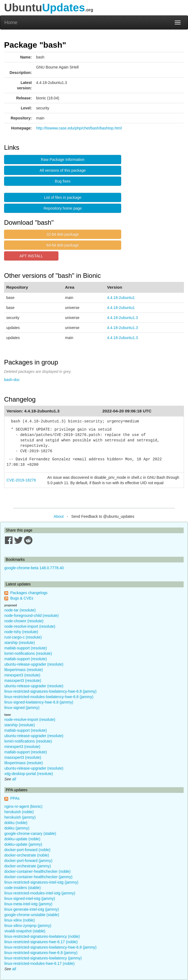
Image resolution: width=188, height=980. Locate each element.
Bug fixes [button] (63, 181)
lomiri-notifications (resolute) (28, 653)
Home (11, 22)
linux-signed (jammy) (22, 708)
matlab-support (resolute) (26, 648)
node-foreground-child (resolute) (32, 616)
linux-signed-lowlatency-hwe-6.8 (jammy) (39, 702)
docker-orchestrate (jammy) (28, 866)
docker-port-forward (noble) (27, 850)
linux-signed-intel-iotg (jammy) (30, 898)
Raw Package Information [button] (63, 159)
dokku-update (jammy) (23, 844)
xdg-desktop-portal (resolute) (29, 774)
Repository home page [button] (63, 208)
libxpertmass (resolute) (24, 670)
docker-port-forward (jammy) (28, 861)
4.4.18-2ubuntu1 (121, 298)
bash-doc (12, 380)
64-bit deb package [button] (63, 245)
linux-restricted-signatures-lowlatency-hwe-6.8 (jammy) (50, 691)
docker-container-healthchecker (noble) (37, 871)
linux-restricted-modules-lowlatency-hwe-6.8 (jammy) (49, 697)
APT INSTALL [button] (31, 256)
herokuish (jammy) (20, 817)
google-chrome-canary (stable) (30, 834)
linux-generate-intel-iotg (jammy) (32, 909)
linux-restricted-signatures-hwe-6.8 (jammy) (41, 953)
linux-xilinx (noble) (20, 920)
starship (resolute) (20, 643)
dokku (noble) (16, 823)
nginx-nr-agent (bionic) (23, 806)
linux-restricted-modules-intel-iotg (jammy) (40, 893)
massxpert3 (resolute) (23, 681)
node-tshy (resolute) (21, 632)
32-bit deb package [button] (63, 234)
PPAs (15, 798)
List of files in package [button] (63, 197)
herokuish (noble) (19, 812)
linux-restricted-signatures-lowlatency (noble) (42, 936)
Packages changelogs (29, 593)
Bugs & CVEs (22, 598)
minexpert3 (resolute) (22, 675)
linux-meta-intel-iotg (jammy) (28, 904)
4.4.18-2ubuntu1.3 (123, 318)
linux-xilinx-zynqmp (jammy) (28, 926)
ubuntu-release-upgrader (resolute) (34, 664)
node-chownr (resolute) (24, 621)
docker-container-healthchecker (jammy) (38, 877)
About (59, 516)
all (14, 779)
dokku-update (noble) (22, 839)
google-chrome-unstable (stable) (32, 915)
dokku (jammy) (17, 828)
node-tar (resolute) (20, 610)
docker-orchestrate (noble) (27, 855)
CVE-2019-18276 (21, 480)
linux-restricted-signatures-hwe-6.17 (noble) (41, 942)
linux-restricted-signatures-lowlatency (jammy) (43, 958)
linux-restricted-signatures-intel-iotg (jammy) (41, 882)
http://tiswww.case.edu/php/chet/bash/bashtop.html (79, 128)
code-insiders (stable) (23, 888)
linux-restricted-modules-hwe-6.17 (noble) (39, 963)
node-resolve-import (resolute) (30, 626)
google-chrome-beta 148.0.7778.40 (34, 568)
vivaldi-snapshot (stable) (25, 931)
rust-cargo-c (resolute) (23, 637)
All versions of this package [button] (63, 170)
